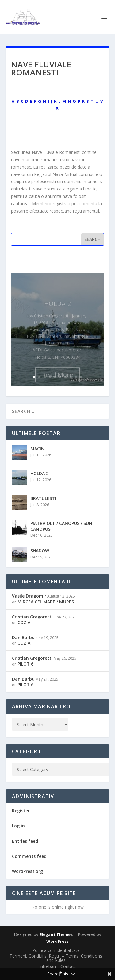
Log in (18, 826)
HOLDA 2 (39, 473)
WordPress (57, 941)
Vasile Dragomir (29, 596)
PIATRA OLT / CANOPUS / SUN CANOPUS (61, 526)
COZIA (24, 622)
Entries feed (25, 841)
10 (81, 377)
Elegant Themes (56, 934)
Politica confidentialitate (56, 950)
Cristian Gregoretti (32, 617)
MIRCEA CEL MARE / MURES (46, 602)
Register (21, 811)
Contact (68, 966)
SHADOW (40, 551)
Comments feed (29, 856)
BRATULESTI (43, 498)
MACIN (37, 448)
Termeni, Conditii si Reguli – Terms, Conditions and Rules (56, 958)
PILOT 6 (25, 664)
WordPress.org (27, 871)
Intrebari (48, 966)
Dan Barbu (23, 637)
